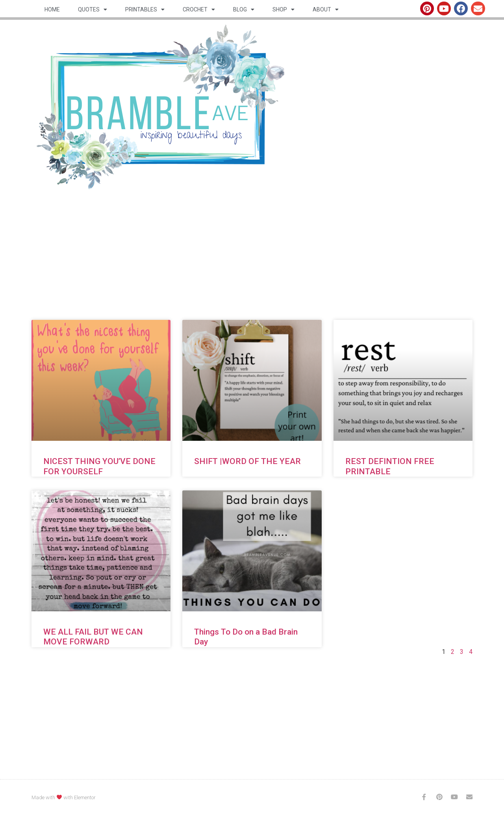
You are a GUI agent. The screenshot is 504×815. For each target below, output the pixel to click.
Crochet (199, 9)
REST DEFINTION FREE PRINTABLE (390, 466)
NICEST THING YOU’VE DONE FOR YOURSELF (99, 466)
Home (52, 9)
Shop (283, 9)
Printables (145, 9)
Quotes (93, 9)
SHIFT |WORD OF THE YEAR (247, 461)
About (326, 9)
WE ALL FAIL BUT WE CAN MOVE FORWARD (93, 637)
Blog (244, 9)
